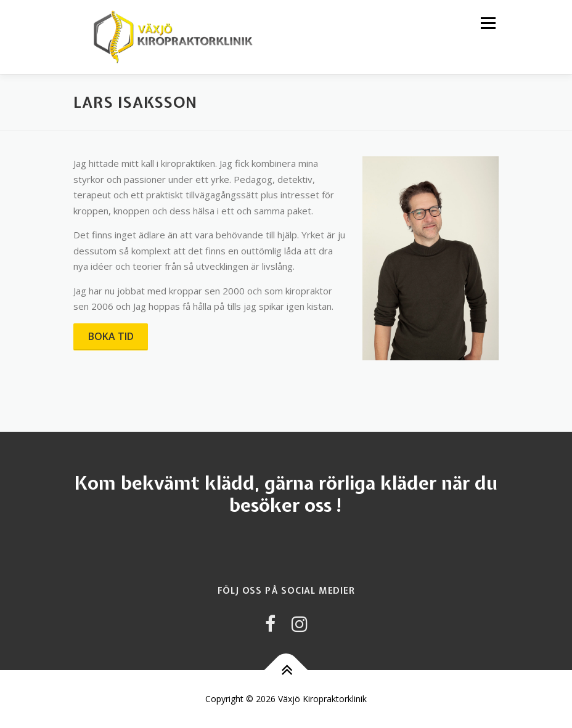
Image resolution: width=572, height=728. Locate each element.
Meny (488, 23)
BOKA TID (111, 336)
